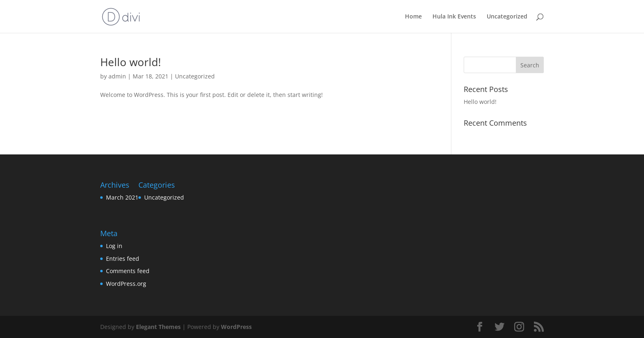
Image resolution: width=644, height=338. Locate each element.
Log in (114, 246)
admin (117, 76)
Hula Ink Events (454, 17)
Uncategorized (507, 17)
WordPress (236, 327)
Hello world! (131, 62)
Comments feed (128, 271)
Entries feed (123, 259)
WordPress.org (126, 284)
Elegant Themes (158, 327)
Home (413, 17)
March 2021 (122, 197)
